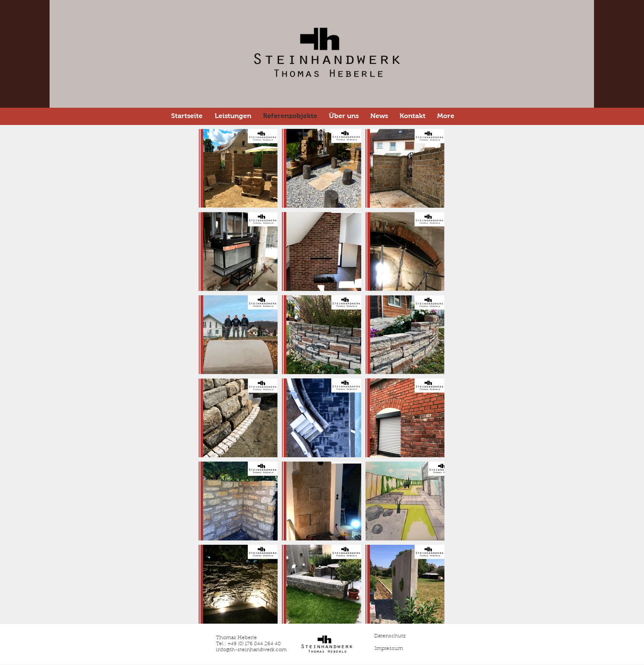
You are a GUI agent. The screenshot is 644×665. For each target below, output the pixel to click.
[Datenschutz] (390, 636)
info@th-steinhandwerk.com (251, 650)
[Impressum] (389, 649)
